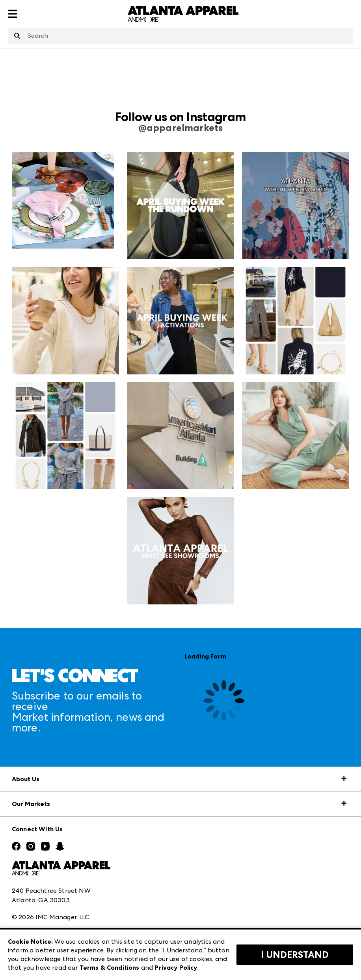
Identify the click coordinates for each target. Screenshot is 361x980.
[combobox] (180, 36)
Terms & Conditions (110, 968)
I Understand (295, 955)
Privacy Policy (176, 968)
